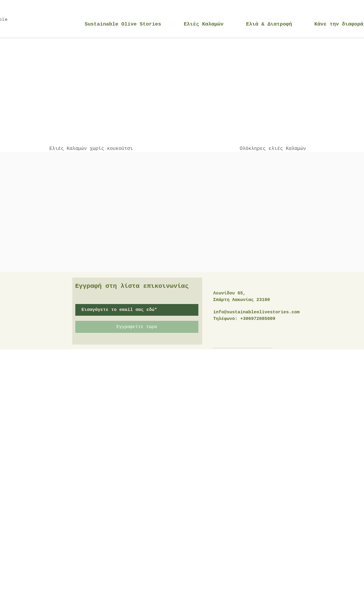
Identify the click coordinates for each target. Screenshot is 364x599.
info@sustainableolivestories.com (257, 312)
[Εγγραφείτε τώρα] (137, 327)
